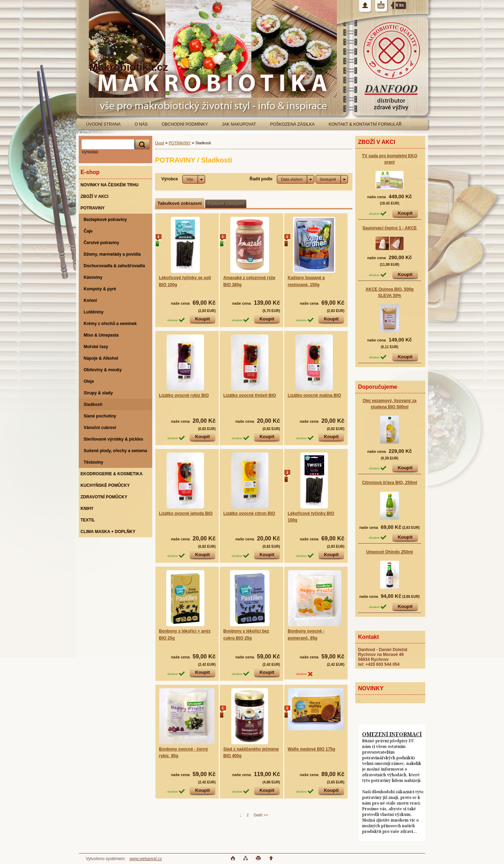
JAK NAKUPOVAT (239, 124)
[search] (141, 144)
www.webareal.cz (146, 859)
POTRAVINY (180, 143)
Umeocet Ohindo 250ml (389, 552)
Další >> (261, 815)
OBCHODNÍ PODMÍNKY (185, 124)
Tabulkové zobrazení (180, 203)
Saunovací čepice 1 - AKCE (390, 228)
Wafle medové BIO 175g (311, 749)
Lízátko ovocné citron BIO (249, 513)
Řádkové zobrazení (226, 204)
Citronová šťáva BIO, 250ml (389, 483)
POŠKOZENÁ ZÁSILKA (292, 124)
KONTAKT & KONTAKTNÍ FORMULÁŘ (365, 124)
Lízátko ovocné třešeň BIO (250, 395)
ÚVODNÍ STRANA (103, 124)
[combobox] (296, 179)
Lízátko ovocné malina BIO (314, 395)
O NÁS (141, 124)
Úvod (160, 143)
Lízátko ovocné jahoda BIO (186, 513)
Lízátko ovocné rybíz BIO (184, 395)
